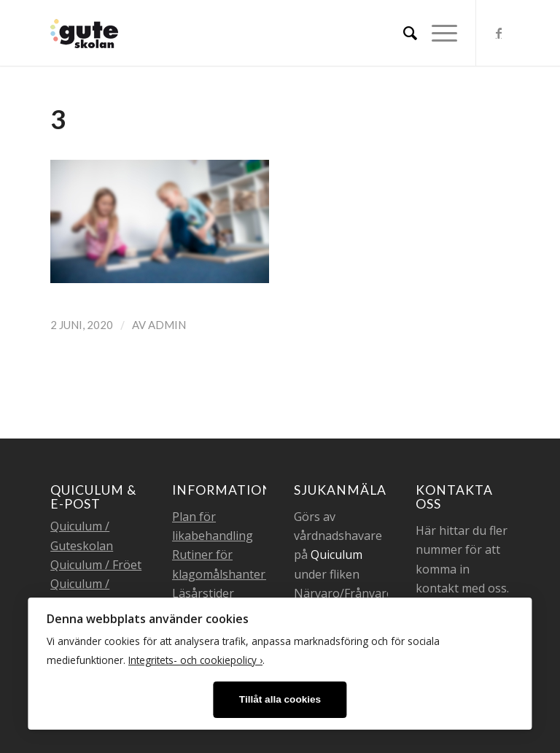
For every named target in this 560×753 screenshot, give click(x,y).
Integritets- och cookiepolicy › (195, 660)
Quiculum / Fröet (96, 565)
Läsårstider (203, 593)
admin (167, 325)
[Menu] (437, 33)
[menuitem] (403, 33)
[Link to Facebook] (499, 33)
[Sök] (403, 33)
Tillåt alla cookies (280, 699)
